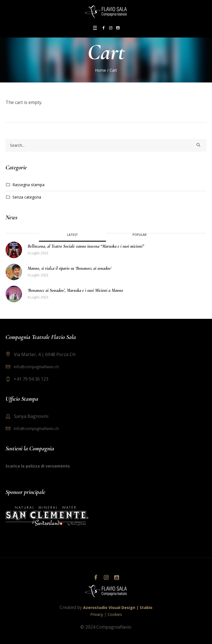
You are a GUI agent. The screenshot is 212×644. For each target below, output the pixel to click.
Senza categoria (27, 197)
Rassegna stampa (28, 185)
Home (100, 70)
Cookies (115, 614)
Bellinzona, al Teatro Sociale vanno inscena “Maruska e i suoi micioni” (86, 246)
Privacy (97, 614)
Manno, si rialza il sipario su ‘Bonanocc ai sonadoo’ (70, 268)
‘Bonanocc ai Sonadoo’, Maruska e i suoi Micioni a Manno (75, 290)
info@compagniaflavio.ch (36, 367)
